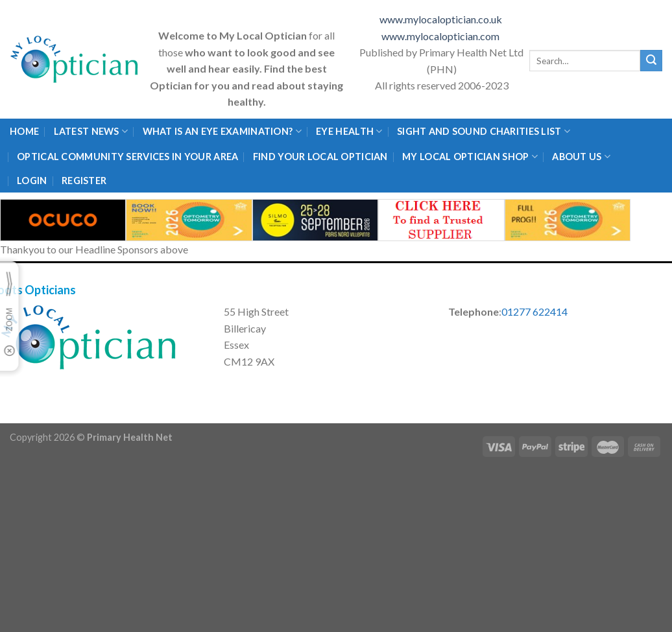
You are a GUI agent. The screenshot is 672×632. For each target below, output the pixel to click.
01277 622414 (534, 311)
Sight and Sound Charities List (484, 131)
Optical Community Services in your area (127, 157)
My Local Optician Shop (470, 157)
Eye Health (349, 131)
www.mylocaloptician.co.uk (442, 19)
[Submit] (651, 61)
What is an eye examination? (222, 131)
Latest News (91, 131)
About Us (581, 157)
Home (24, 131)
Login (32, 181)
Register (84, 181)
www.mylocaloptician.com (441, 36)
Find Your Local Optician (320, 157)
